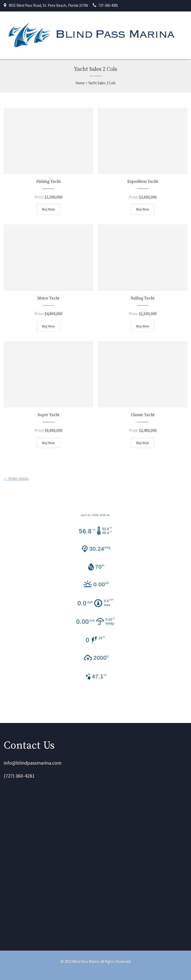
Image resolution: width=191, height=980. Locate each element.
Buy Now (48, 209)
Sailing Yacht (143, 298)
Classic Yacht (143, 415)
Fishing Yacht (48, 181)
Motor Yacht (48, 298)
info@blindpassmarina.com (33, 763)
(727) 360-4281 (19, 776)
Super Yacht (48, 415)
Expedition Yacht (143, 181)
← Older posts (16, 478)
